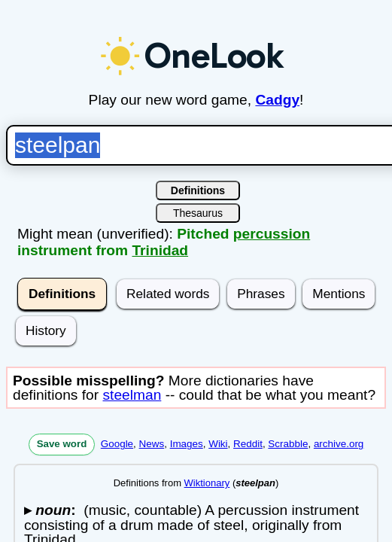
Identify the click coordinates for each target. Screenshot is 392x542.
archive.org (333, 444)
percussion (266, 234)
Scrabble (282, 444)
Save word (56, 444)
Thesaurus (192, 213)
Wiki (212, 444)
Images (181, 444)
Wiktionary (201, 483)
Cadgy (271, 100)
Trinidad (154, 250)
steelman (126, 395)
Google (111, 444)
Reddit (242, 444)
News (146, 444)
